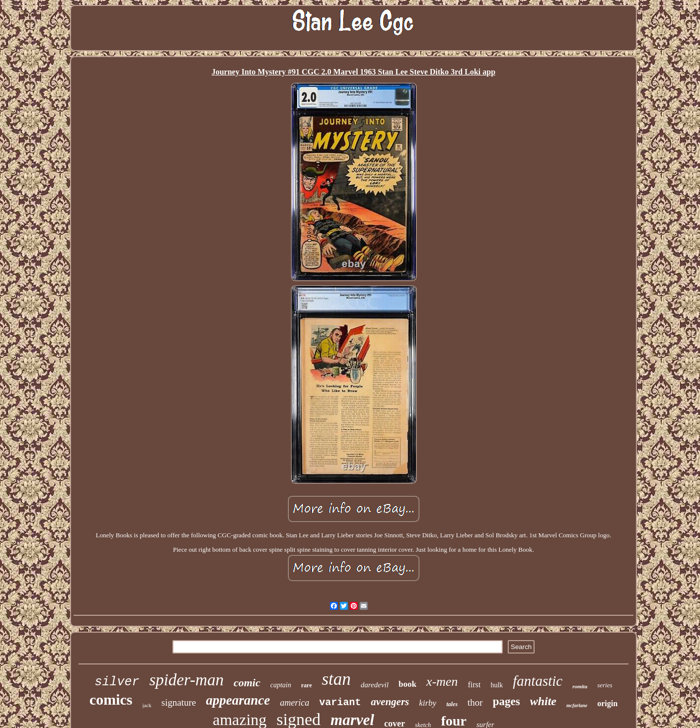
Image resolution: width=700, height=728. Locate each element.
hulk (497, 685)
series (605, 685)
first (474, 685)
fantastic (538, 681)
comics (111, 699)
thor (475, 702)
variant (340, 702)
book (407, 684)
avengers (390, 702)
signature (179, 702)
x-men (442, 682)
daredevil (375, 685)
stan (336, 679)
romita (580, 686)
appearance (238, 700)
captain (281, 685)
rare (307, 685)
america (294, 703)
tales (452, 704)
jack (147, 705)
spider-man (187, 680)
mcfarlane (577, 705)
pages (506, 701)
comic (247, 683)
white (543, 701)
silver (117, 682)
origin (607, 703)
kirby (428, 703)
